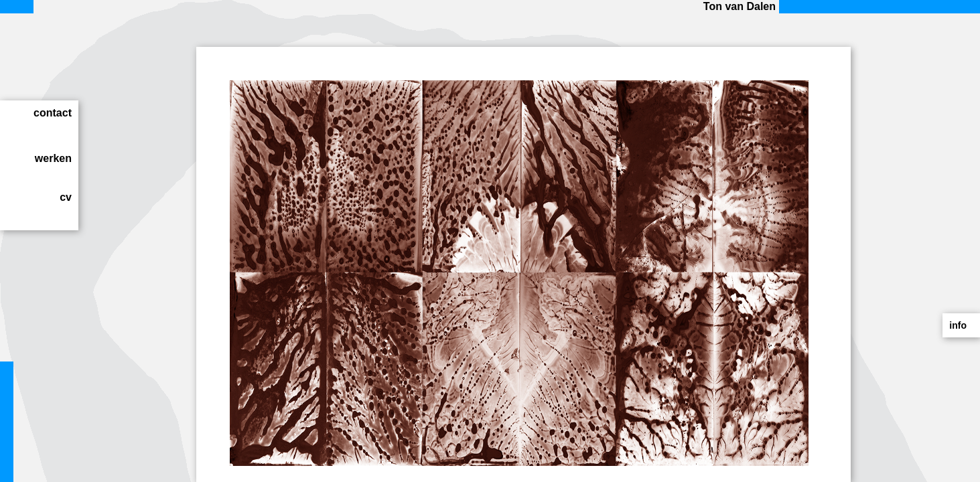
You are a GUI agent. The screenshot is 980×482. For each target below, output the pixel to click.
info (958, 325)
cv (66, 197)
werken (53, 158)
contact (53, 113)
